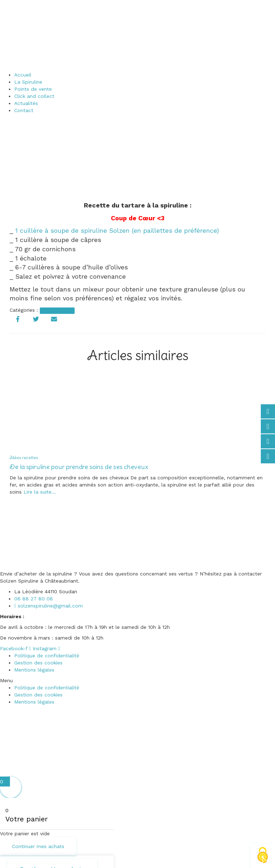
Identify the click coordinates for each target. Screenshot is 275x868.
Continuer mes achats (38, 846)
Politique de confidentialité (47, 656)
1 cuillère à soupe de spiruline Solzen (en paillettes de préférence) (117, 230)
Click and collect (34, 96)
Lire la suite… (39, 492)
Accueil (23, 75)
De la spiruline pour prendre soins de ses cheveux (79, 467)
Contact (24, 110)
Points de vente (33, 89)
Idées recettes (57, 311)
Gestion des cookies (38, 663)
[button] (137, 680)
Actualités (26, 103)
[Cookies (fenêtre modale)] (263, 856)
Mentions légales (34, 670)
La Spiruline (28, 82)
